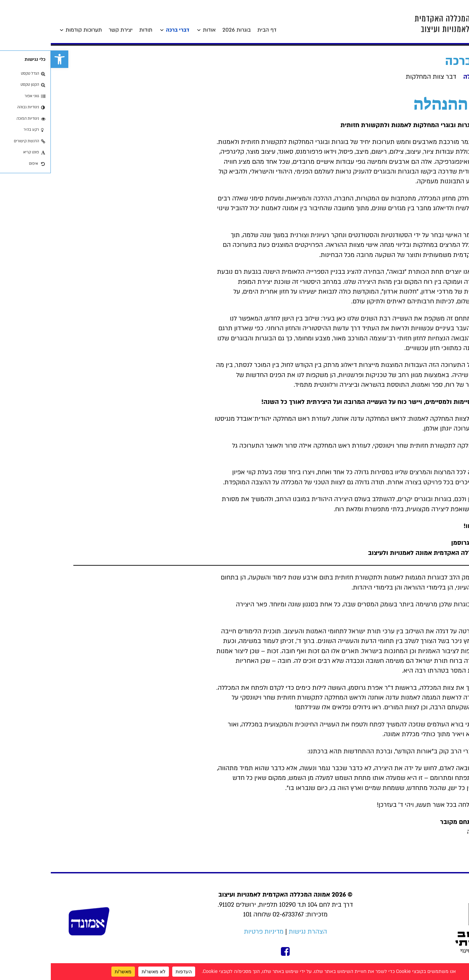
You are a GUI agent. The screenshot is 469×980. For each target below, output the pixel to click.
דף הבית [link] (216, 30)
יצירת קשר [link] (70, 30)
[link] (9, 59)
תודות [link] (95, 30)
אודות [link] (158, 30)
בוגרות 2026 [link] (186, 30)
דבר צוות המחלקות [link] (380, 77)
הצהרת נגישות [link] (257, 932)
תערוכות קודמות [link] (33, 30)
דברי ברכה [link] (127, 30)
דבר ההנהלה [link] (429, 77)
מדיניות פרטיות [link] (213, 932)
